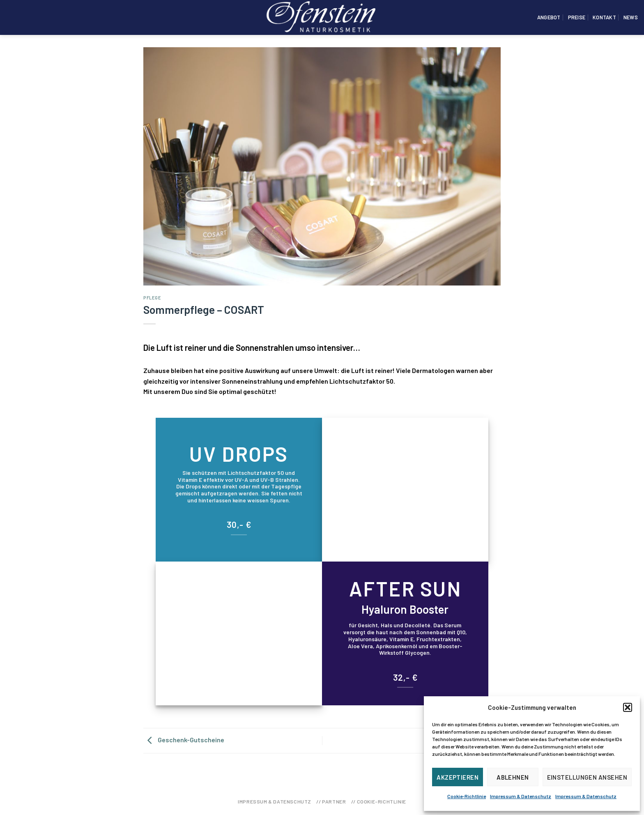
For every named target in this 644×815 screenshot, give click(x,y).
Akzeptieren (458, 777)
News (631, 17)
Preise (577, 17)
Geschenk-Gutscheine (184, 740)
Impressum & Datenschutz (521, 796)
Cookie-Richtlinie (467, 796)
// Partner (331, 801)
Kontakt (604, 17)
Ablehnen (513, 777)
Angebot (549, 17)
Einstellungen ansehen (587, 777)
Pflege (152, 298)
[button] (628, 707)
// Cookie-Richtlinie (379, 801)
